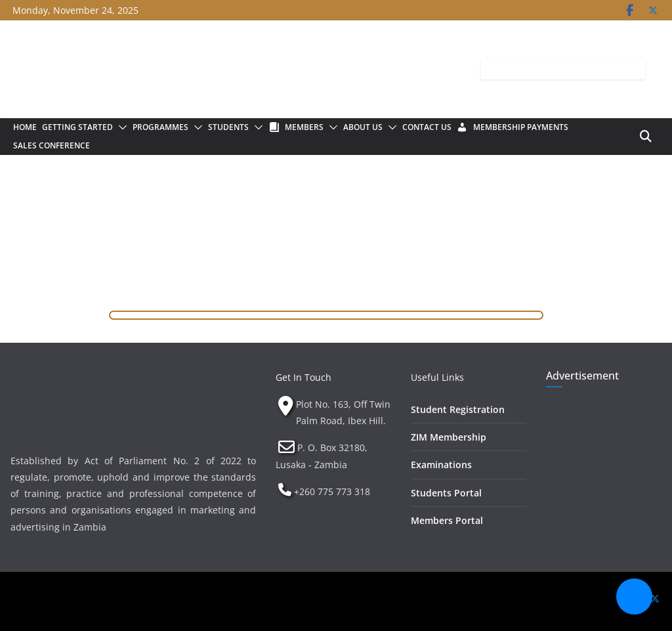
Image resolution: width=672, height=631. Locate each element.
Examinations (441, 465)
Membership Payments (521, 127)
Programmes (160, 127)
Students (228, 127)
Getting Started (77, 127)
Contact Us (427, 127)
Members (304, 127)
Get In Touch (304, 377)
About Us (363, 127)
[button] (120, 127)
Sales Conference (52, 145)
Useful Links (437, 377)
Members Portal (447, 520)
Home (25, 127)
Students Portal (446, 493)
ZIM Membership (449, 437)
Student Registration (458, 409)
